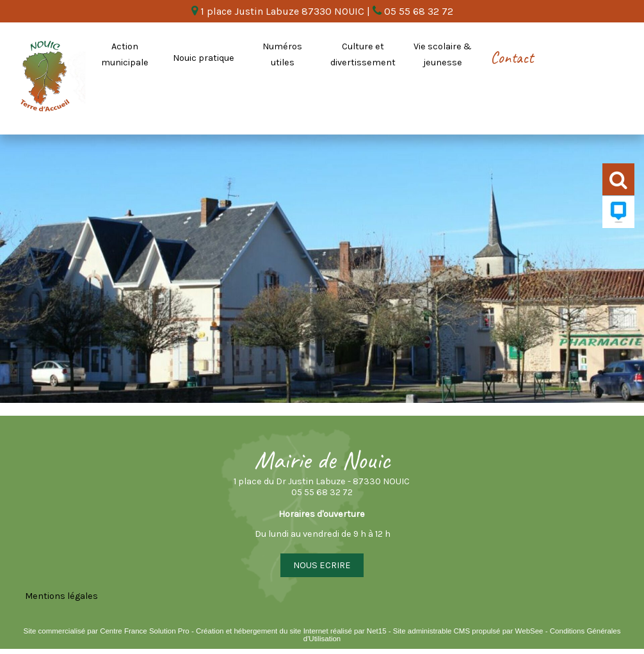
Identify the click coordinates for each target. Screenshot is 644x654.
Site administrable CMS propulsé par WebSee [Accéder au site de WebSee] (468, 631)
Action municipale (125, 54)
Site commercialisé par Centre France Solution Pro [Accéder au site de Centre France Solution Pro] (106, 631)
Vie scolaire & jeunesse (443, 54)
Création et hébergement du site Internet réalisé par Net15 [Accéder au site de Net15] (291, 631)
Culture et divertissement (363, 54)
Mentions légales (61, 596)
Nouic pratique (204, 58)
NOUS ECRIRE (322, 565)
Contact (512, 58)
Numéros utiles (282, 54)
